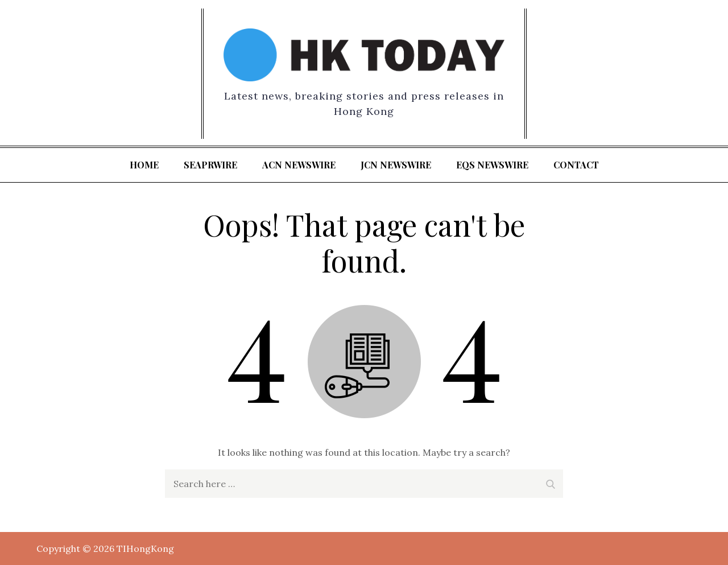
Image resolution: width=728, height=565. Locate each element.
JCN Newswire (396, 165)
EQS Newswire (492, 165)
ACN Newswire (299, 165)
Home (144, 165)
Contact (576, 165)
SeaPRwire (210, 165)
